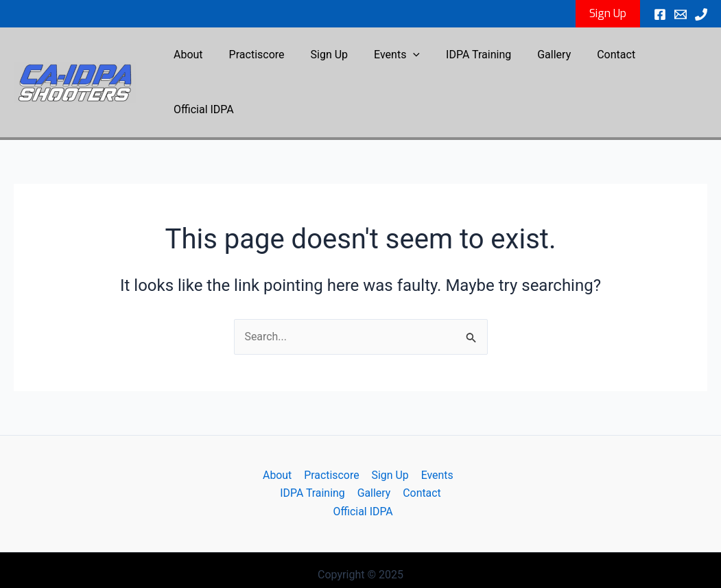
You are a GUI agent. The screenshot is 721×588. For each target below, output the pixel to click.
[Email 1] (681, 14)
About (192, 59)
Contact (595, 59)
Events (388, 59)
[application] (405, 59)
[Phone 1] (701, 14)
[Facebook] (660, 14)
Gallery (537, 59)
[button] (608, 14)
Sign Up (325, 59)
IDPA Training (465, 59)
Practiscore (256, 59)
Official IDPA (666, 59)
